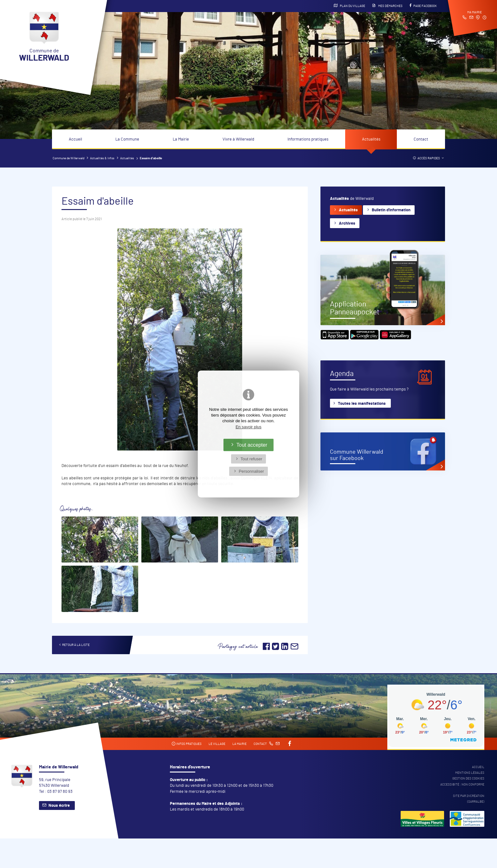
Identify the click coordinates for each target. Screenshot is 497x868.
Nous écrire (59, 806)
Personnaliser (251, 471)
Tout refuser (252, 459)
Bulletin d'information (391, 210)
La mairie (239, 744)
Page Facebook (423, 6)
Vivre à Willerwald (238, 139)
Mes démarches (387, 6)
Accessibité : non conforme (462, 785)
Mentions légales (470, 773)
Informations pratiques (308, 139)
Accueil (75, 139)
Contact (421, 139)
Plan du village (349, 6)
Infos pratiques (187, 744)
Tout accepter (252, 445)
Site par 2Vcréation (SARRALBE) (469, 799)
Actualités (371, 139)
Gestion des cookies (468, 779)
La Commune (127, 139)
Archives (347, 224)
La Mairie (181, 139)
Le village (217, 744)
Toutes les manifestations (362, 404)
